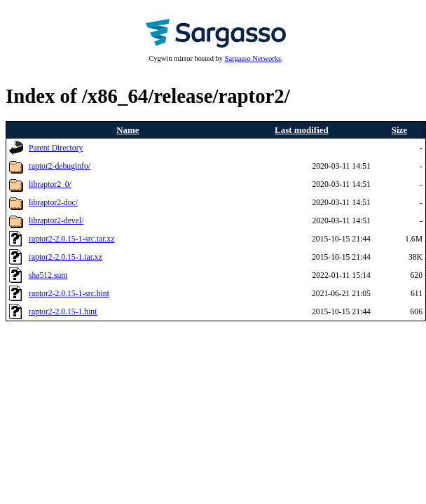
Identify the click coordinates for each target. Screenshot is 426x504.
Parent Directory (56, 148)
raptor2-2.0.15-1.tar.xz (66, 257)
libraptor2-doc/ (53, 203)
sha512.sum (48, 275)
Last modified (302, 130)
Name (128, 130)
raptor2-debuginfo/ (60, 166)
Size (399, 130)
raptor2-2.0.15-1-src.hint (69, 294)
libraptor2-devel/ (56, 221)
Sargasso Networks (253, 58)
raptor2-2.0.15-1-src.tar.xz (71, 239)
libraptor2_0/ (50, 184)
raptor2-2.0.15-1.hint (63, 312)
